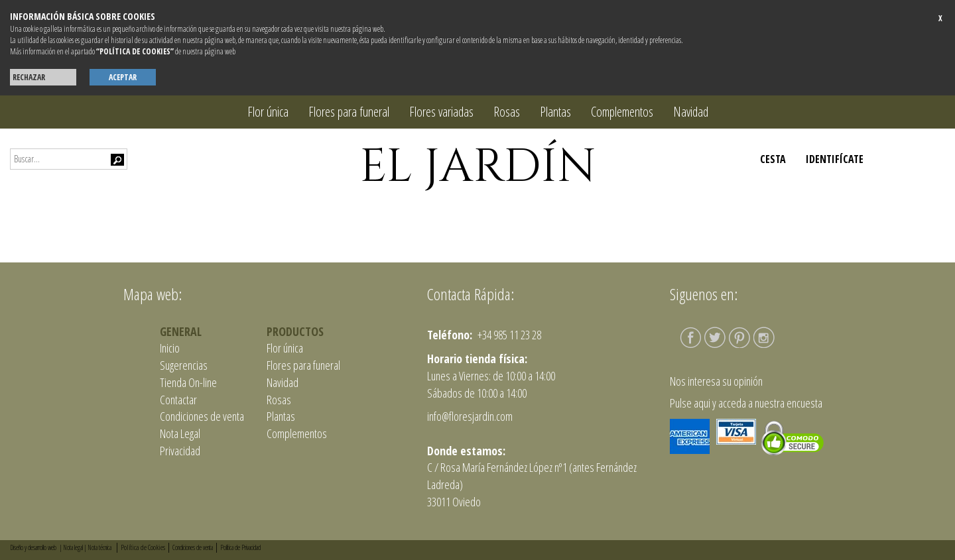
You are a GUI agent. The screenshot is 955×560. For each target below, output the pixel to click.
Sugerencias (184, 365)
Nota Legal (180, 433)
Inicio (170, 348)
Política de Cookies (143, 547)
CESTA (773, 159)
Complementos (622, 112)
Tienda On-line (188, 382)
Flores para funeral (349, 112)
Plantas (555, 112)
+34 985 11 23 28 (508, 335)
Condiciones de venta (202, 416)
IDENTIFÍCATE (835, 159)
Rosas (507, 112)
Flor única (268, 112)
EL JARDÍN (478, 167)
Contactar (178, 400)
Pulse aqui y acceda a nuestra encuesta (746, 403)
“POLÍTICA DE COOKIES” (135, 51)
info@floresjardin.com (470, 416)
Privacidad (180, 451)
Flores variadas (441, 112)
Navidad (691, 112)
